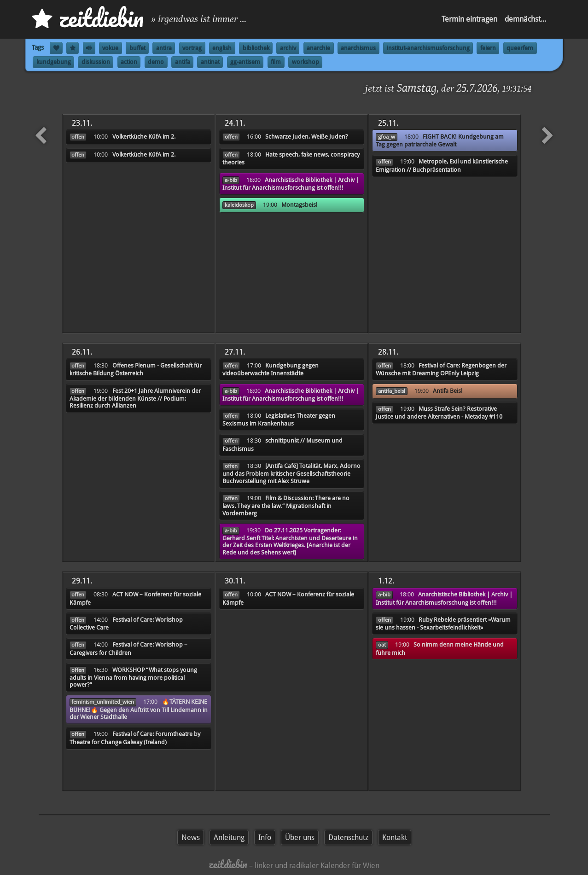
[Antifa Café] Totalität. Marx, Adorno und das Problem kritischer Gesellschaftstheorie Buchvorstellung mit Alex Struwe (291, 473)
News (191, 837)
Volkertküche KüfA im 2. (144, 137)
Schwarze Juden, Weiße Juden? (307, 137)
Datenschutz (348, 837)
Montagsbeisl (299, 205)
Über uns (300, 837)
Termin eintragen (469, 19)
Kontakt (395, 837)
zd (88, 18)
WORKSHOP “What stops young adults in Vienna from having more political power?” (133, 677)
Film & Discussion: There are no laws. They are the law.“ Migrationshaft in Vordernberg (286, 506)
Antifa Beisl (448, 391)
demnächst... (525, 19)
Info (265, 837)
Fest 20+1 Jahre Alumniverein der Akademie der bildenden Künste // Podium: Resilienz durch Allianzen (135, 398)
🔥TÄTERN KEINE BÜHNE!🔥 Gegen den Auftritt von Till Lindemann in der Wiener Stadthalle (139, 709)
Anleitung (229, 837)
